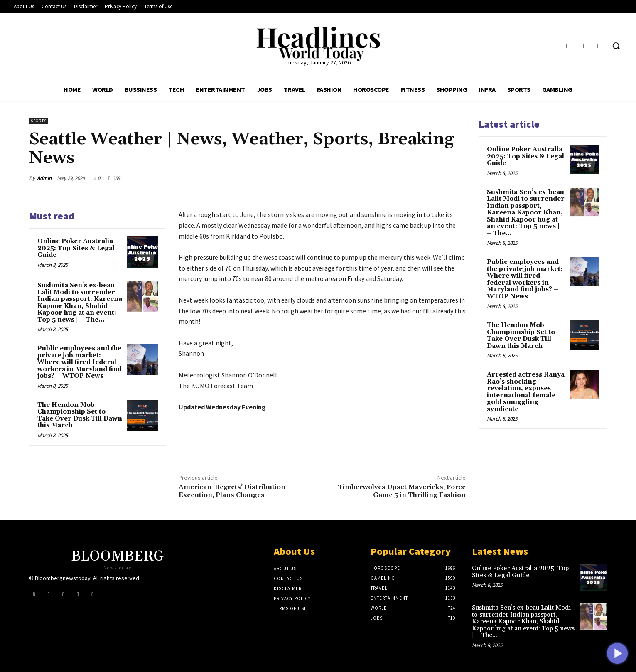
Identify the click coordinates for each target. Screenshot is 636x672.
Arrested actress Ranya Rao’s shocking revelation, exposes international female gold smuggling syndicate (526, 392)
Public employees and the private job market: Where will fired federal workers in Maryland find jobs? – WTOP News (80, 362)
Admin (44, 178)
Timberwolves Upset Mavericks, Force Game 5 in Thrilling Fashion (402, 491)
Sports (39, 121)
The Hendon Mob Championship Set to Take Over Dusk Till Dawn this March (80, 415)
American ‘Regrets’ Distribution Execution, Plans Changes (232, 491)
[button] (616, 46)
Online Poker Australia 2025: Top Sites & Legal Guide (76, 248)
